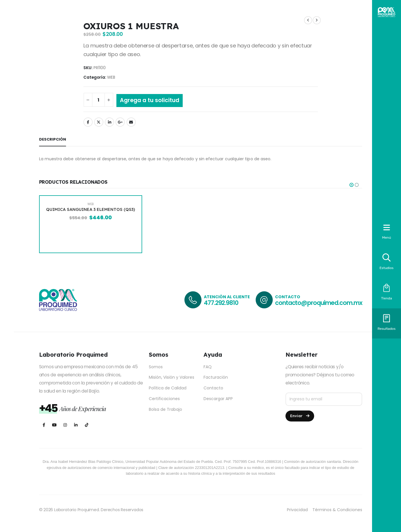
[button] (351, 185)
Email (131, 122)
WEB (111, 77)
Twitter (99, 122)
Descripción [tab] (53, 139)
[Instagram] (65, 425)
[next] (317, 20)
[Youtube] (55, 425)
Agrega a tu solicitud (150, 100)
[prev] (308, 20)
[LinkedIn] (76, 425)
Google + (120, 122)
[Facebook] (44, 425)
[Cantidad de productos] (98, 100)
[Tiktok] (87, 425)
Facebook (88, 122)
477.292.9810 (221, 303)
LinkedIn (109, 122)
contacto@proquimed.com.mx (319, 303)
